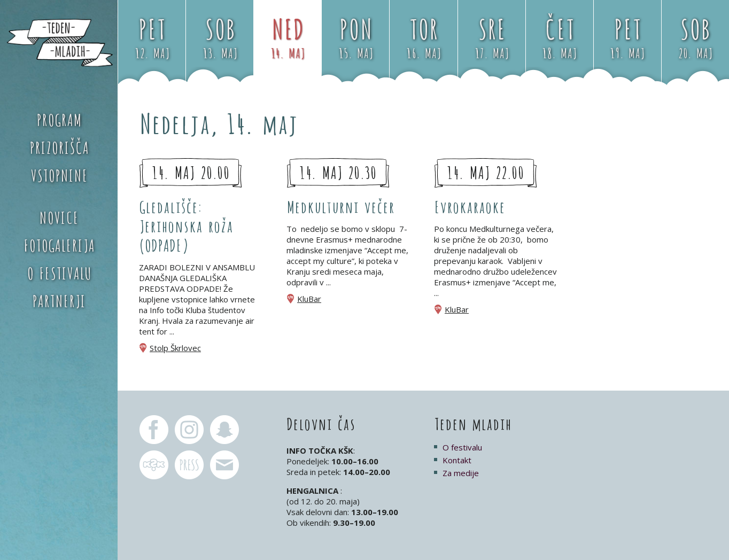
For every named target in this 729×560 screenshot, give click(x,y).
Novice (59, 216)
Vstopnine (59, 174)
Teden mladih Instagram (189, 430)
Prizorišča (59, 146)
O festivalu (59, 272)
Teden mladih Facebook (154, 430)
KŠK (154, 465)
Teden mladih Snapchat (224, 430)
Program (59, 119)
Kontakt (457, 460)
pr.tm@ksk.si (189, 465)
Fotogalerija (59, 244)
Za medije (461, 473)
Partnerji (59, 300)
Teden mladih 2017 (59, 43)
